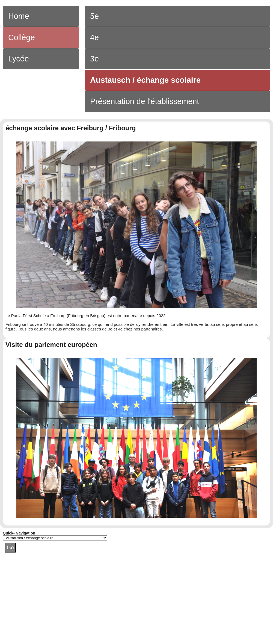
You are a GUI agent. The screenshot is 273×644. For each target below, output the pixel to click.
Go (10, 547)
